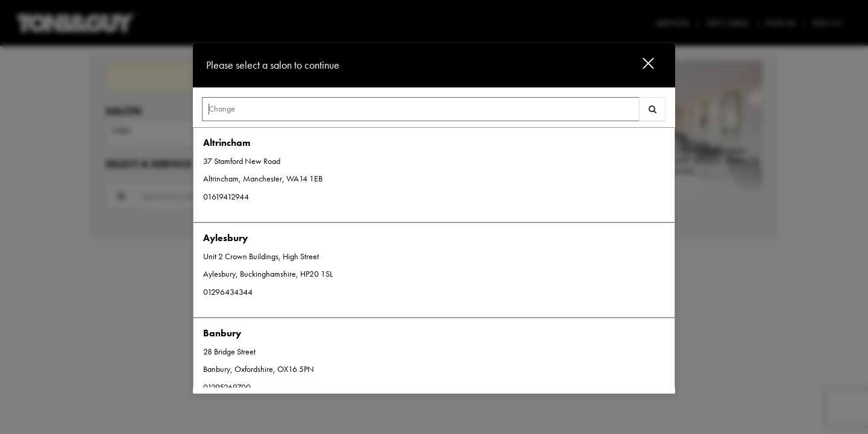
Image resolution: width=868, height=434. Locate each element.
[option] (434, 175)
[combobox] (434, 112)
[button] (641, 65)
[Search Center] (421, 109)
